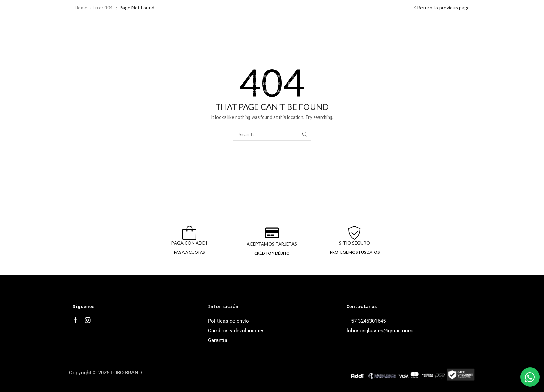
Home (81, 7)
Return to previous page (443, 7)
